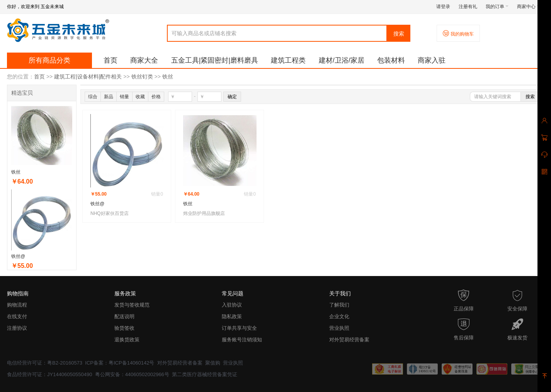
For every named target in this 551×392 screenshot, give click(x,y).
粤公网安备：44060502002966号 (132, 374)
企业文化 (339, 316)
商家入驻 (432, 60)
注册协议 (17, 328)
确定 (232, 97)
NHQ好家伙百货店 (110, 213)
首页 (111, 60)
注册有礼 (468, 7)
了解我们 (339, 305)
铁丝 (168, 77)
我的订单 (497, 7)
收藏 (140, 97)
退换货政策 (127, 340)
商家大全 (144, 60)
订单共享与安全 (239, 328)
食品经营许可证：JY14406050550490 (49, 374)
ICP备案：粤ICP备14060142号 (120, 363)
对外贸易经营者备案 (180, 363)
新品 (109, 97)
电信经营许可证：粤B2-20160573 (45, 363)
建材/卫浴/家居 (342, 60)
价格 (156, 97)
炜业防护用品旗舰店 (204, 213)
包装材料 (391, 60)
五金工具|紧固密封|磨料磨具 (215, 60)
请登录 (443, 7)
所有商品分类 (49, 60)
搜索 (399, 34)
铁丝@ (18, 256)
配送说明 (124, 316)
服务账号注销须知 (242, 340)
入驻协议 (232, 305)
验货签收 (124, 328)
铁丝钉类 (142, 77)
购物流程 (17, 305)
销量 (124, 97)
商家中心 (528, 7)
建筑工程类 (288, 60)
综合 (93, 97)
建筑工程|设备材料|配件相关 (88, 77)
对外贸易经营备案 (349, 340)
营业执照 (339, 328)
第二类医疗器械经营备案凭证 (205, 374)
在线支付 (17, 316)
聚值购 (213, 363)
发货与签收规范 (132, 305)
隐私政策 (232, 316)
